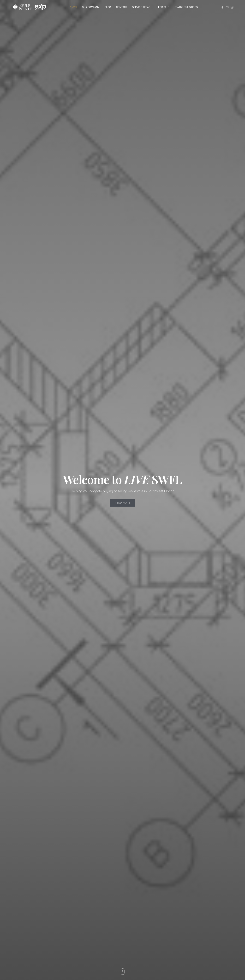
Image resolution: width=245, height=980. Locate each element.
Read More (123, 503)
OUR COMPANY (91, 7)
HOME (73, 7)
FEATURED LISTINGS (186, 7)
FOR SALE (164, 7)
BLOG (108, 7)
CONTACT (122, 7)
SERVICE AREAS (143, 7)
